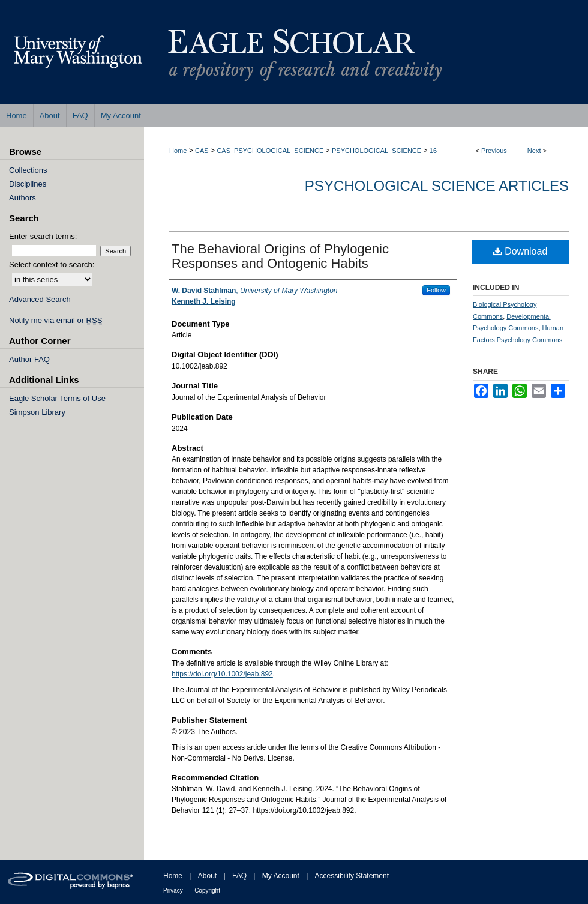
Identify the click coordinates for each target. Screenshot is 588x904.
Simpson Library (37, 412)
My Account (281, 876)
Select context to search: (52, 264)
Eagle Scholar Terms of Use (57, 398)
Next (534, 151)
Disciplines (28, 184)
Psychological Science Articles (437, 186)
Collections (28, 170)
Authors (22, 198)
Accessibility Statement (352, 876)
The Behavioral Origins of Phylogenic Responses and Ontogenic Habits (280, 256)
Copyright (207, 890)
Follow (436, 290)
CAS (202, 151)
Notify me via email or (55, 320)
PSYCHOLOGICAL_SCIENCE (376, 151)
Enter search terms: (43, 236)
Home (178, 151)
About (207, 876)
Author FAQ (29, 359)
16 (433, 151)
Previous (494, 151)
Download (520, 251)
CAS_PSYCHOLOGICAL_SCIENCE (270, 151)
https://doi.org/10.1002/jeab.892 (222, 674)
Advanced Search (40, 299)
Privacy (173, 890)
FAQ (239, 876)
